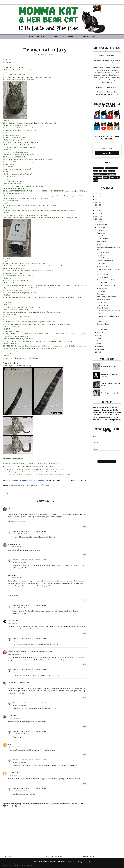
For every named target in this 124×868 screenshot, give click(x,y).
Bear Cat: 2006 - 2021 (109, 367)
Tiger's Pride (41, 464)
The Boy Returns (102, 239)
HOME (31, 37)
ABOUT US (41, 37)
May (98, 338)
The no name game (103, 327)
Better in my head (103, 274)
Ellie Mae (96, 171)
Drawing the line (102, 321)
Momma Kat (30, 485)
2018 (97, 213)
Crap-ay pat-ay (102, 294)
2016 (97, 219)
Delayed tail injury (103, 252)
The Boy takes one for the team (111, 384)
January (99, 349)
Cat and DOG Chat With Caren (18, 683)
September (100, 230)
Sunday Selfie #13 (103, 244)
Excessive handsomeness (105, 261)
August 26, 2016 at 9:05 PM (19, 762)
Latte (101, 171)
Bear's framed (101, 241)
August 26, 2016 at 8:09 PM (15, 747)
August (99, 233)
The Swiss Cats (13, 621)
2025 (97, 194)
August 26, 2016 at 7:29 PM (15, 718)
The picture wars (102, 283)
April (99, 341)
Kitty (118, 177)
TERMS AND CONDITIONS (53, 857)
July (98, 332)
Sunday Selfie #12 (103, 266)
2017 (97, 216)
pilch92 (10, 744)
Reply (85, 526)
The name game (102, 330)
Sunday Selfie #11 (103, 288)
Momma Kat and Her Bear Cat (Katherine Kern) (29, 531)
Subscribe (107, 153)
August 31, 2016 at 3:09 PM (15, 775)
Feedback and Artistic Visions (109, 375)
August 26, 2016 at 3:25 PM (15, 623)
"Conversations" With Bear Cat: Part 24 (47, 472)
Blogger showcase (98, 177)
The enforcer (49, 466)
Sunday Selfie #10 (103, 308)
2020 (97, 208)
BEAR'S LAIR (73, 37)
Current (21, 485)
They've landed (102, 236)
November (100, 225)
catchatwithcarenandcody (16, 693)
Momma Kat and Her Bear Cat (14, 866)
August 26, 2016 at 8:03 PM (19, 705)
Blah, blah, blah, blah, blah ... (106, 280)
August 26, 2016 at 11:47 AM (15, 511)
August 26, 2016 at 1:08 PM (15, 578)
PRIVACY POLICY (89, 857)
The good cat (101, 291)
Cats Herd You (13, 716)
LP (9, 508)
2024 (97, 197)
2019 (97, 211)
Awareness (106, 177)
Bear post (96, 181)
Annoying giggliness (103, 300)
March (99, 344)
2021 (97, 205)
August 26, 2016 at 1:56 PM (19, 608)
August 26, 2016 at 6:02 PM (15, 654)
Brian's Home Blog (14, 544)
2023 (97, 199)
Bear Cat (13, 485)
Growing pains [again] (110, 393)
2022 (97, 202)
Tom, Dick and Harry (104, 305)
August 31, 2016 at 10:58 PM (20, 791)
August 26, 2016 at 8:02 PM (19, 734)
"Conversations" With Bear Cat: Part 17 (60, 475)
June (98, 335)
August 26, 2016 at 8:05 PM (19, 672)
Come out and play (103, 324)
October (100, 227)
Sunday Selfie (111, 171)
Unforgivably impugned (104, 258)
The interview (101, 302)
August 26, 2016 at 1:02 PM (15, 547)
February (100, 346)
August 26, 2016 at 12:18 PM (20, 534)
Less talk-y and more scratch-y (107, 286)
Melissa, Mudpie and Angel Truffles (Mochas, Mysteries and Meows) (31, 652)
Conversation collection (99, 174)
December (100, 222)
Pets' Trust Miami (102, 277)
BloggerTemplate (31, 866)
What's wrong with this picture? (107, 297)
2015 (97, 352)
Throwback (113, 177)
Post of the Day (43, 485)
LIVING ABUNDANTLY (56, 37)
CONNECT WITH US (88, 37)
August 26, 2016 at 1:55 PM (19, 562)
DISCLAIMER (8, 857)
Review (105, 171)
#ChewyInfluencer (111, 174)
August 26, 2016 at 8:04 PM (19, 641)
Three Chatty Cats (14, 773)
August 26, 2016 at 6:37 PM (15, 685)
